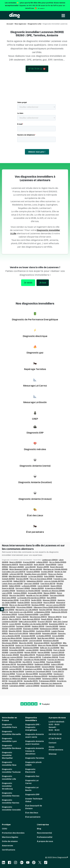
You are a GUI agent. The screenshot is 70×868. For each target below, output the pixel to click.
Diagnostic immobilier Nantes (11, 801)
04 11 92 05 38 (55, 734)
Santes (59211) (37, 603)
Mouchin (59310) (15, 631)
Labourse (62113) (9, 617)
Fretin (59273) (58, 672)
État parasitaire (35, 532)
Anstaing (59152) (46, 674)
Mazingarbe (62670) (10, 565)
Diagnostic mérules (35, 449)
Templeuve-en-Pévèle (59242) (28, 591)
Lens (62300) (30, 567)
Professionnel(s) (45, 837)
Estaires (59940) (33, 572)
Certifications (9, 850)
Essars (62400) (22, 617)
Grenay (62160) (29, 562)
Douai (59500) (51, 565)
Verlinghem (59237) (56, 676)
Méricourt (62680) (16, 567)
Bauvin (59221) (56, 586)
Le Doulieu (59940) (44, 636)
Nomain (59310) (30, 653)
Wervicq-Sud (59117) (17, 595)
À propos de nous (45, 841)
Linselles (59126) (8, 591)
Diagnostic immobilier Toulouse (11, 771)
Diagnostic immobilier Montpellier (7, 755)
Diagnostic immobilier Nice (9, 764)
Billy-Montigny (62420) (18, 576)
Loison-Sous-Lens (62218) (12, 584)
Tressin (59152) (15, 676)
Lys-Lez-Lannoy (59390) (56, 605)
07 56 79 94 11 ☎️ (37, 69)
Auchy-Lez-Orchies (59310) (26, 645)
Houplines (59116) (9, 607)
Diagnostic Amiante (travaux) (35, 499)
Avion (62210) (39, 565)
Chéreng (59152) (8, 674)
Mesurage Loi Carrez (35, 386)
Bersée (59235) (15, 648)
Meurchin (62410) (26, 643)
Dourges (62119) (22, 579)
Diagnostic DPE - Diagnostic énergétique (33, 727)
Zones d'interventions (56, 748)
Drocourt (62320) (45, 622)
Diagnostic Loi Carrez (32, 782)
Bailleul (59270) (19, 581)
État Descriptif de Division (34, 807)
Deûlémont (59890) (42, 664)
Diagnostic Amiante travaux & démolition (35, 751)
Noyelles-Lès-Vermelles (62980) (35, 624)
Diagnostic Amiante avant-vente (35, 736)
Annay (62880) (58, 636)
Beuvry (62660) (16, 562)
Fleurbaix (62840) (53, 662)
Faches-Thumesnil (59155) (28, 614)
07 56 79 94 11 (55, 739)
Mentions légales (10, 837)
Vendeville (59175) (31, 681)
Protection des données (13, 833)
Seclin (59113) (36, 600)
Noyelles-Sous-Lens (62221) (35, 574)
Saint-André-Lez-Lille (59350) (21, 612)
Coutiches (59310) (43, 631)
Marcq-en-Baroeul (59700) (20, 605)
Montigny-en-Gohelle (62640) (55, 569)
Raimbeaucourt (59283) (49, 629)
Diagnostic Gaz (32, 776)
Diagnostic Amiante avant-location (35, 743)
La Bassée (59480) (29, 586)
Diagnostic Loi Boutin (32, 789)
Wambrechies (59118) (10, 600)
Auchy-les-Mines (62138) (12, 638)
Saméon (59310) (38, 626)
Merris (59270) (15, 619)
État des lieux (32, 813)
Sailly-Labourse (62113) (28, 622)
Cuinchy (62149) (52, 626)
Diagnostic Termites (35, 758)
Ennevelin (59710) (16, 681)
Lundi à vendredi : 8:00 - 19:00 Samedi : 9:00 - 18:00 (57, 726)
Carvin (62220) (43, 586)
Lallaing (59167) (42, 562)
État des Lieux (35, 515)
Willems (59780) (15, 662)
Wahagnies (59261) (33, 667)
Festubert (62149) (23, 626)
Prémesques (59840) (47, 681)
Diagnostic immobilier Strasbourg (7, 786)
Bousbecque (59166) (31, 648)
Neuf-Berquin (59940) (46, 638)
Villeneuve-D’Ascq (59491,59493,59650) (49, 607)
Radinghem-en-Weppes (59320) (35, 676)
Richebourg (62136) (51, 641)
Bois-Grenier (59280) (10, 655)
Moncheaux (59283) (10, 643)
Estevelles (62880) (17, 650)
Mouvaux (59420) (49, 600)
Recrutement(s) (44, 833)
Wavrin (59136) (49, 603)
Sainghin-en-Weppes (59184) (53, 591)
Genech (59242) (48, 667)
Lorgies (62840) (32, 650)
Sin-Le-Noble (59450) (58, 562)
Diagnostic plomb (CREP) (33, 764)
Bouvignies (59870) (57, 624)
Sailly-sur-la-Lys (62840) (50, 648)
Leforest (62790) (16, 574)
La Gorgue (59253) (35, 576)
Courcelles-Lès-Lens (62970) (14, 572)
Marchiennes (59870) (38, 617)
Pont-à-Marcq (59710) (32, 657)
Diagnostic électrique (35, 336)
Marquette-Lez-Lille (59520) (27, 610)
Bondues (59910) (38, 605)
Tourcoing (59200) (57, 595)
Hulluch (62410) (35, 634)
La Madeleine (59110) (42, 612)
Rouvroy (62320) (26, 565)
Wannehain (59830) (42, 643)
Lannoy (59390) (15, 669)
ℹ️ (2, 609)
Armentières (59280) (53, 588)
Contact (52, 743)
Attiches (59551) (34, 679)
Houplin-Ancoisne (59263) (29, 683)
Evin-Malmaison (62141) (18, 641)
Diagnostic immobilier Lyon (9, 740)
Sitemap (53, 754)
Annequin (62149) (28, 636)
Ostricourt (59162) (23, 588)
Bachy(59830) (56, 643)
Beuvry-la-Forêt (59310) (18, 634)
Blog (39, 829)
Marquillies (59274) (27, 655)
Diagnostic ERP (35, 433)
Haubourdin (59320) (59, 612)
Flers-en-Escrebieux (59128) (41, 579)
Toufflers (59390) (15, 660)
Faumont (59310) (58, 653)
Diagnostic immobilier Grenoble (11, 808)
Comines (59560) (20, 593)
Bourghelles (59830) (25, 664)
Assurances (7, 846)
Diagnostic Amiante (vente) (35, 466)
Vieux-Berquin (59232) (31, 619)
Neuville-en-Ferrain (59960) (37, 595)
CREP (35, 419)
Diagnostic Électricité (30, 771)
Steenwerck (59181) (31, 629)
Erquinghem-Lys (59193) (32, 669)
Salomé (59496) (46, 650)
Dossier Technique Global (34, 800)
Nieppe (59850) (50, 593)
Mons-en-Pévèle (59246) (48, 645)
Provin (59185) (62, 669)
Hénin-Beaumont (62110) (19, 569)
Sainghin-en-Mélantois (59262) (14, 679)
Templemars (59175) (50, 679)
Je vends (28, 283)
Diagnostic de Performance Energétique (35, 320)
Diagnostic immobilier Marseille (11, 733)
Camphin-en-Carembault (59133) (38, 672)
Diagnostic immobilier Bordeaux (12, 747)
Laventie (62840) (16, 653)
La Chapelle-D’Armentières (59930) (31, 598)
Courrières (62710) (48, 584)
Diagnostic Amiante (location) (35, 482)
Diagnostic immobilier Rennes (11, 794)
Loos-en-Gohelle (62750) (54, 581)
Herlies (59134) (49, 669)
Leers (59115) (7, 593)
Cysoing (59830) (58, 655)
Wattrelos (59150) (9, 598)
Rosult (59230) (47, 619)
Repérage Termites (35, 369)
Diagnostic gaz (35, 353)
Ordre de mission (10, 841)
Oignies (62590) (37, 588)
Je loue (43, 283)
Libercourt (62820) (31, 584)
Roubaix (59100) (24, 603)
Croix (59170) (25, 600)
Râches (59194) (29, 631)
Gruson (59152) (39, 662)
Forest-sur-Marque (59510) (27, 674)
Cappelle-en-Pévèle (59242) (35, 660)
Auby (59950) (49, 576)
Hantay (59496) (44, 653)
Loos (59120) (45, 614)
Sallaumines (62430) (35, 581)
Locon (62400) (15, 624)
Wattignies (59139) (9, 614)
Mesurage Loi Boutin (35, 402)
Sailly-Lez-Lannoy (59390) (12, 657)
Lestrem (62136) (35, 641)
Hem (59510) (51, 598)
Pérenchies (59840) (24, 607)
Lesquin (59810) (8, 610)
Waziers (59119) (43, 567)
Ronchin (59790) (46, 610)
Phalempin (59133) (43, 655)
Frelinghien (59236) (50, 657)
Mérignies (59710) (9, 664)
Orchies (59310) (47, 572)
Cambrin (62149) (15, 629)
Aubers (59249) (57, 664)
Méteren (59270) (55, 617)
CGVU (5, 829)
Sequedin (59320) (48, 686)
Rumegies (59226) (49, 634)
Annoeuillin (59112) (35, 593)
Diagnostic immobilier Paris (9, 726)
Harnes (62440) (36, 569)
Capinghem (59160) (17, 686)
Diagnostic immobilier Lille (9, 778)
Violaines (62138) (29, 638)
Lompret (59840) (32, 686)
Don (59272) (27, 662)
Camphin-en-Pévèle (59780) (13, 667)
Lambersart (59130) (50, 560)
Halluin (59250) (15, 586)
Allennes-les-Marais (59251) (13, 672)
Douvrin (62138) (8, 588)
